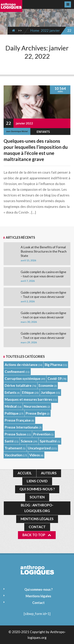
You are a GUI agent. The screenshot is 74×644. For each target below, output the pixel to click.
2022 (45, 30)
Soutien (37, 497)
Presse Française (18, 420)
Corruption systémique (23, 379)
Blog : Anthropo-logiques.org (37, 508)
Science (27, 441)
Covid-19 (55, 379)
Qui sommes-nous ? (37, 489)
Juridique (48, 392)
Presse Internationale (21, 427)
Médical (11, 406)
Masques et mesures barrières (28, 399)
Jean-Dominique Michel (17, 131)
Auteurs (49, 473)
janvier (55, 30)
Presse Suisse (15, 434)
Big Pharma (53, 365)
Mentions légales (37, 519)
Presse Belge (36, 413)
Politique (12, 413)
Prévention (42, 434)
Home (35, 30)
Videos (35, 455)
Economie (46, 385)
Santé (9, 441)
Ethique (28, 392)
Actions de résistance (21, 365)
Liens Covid (37, 481)
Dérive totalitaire (18, 385)
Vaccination (13, 455)
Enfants (43, 132)
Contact (37, 527)
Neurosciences (35, 406)
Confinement (15, 372)
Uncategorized (39, 448)
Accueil (25, 473)
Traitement (13, 448)
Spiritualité (48, 441)
